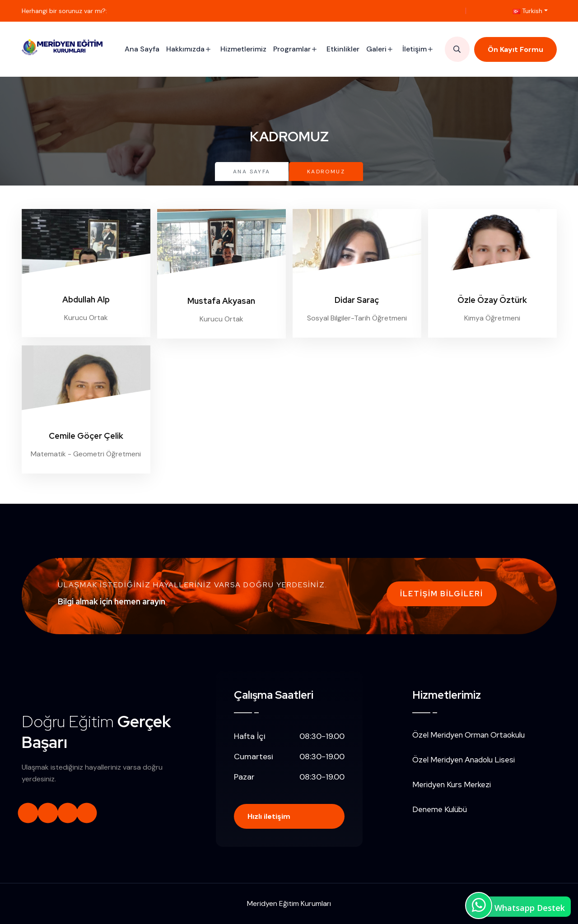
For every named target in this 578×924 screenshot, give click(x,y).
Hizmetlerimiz (243, 49)
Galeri (376, 49)
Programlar (292, 49)
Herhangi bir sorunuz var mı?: (64, 11)
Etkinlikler (343, 49)
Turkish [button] (528, 11)
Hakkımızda (185, 49)
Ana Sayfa (142, 49)
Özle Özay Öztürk (492, 300)
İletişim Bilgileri (442, 594)
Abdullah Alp (86, 299)
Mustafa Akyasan (221, 301)
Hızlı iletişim (269, 816)
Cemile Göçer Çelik (86, 436)
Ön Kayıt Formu (515, 49)
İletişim (415, 49)
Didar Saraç (357, 300)
